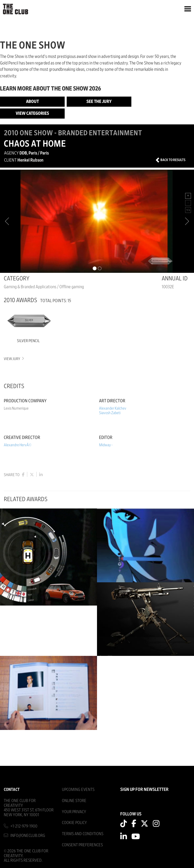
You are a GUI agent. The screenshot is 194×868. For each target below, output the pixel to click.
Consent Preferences (82, 845)
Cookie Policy (74, 823)
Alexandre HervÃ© (18, 445)
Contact (12, 789)
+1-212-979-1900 (24, 826)
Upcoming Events (78, 789)
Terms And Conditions (83, 834)
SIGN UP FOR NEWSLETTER (144, 790)
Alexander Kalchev (113, 408)
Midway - (106, 445)
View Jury (14, 359)
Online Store (74, 801)
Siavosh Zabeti (110, 413)
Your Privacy (74, 812)
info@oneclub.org (28, 836)
